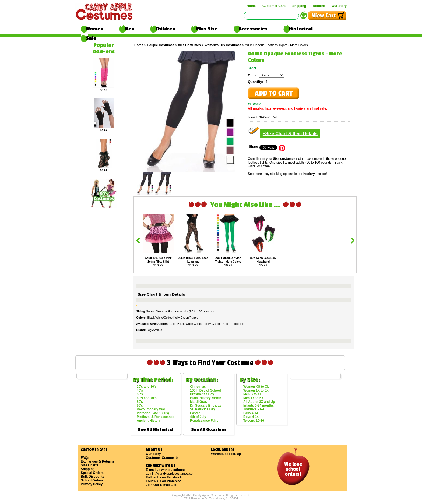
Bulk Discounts (92, 477)
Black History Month (206, 398)
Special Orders (92, 473)
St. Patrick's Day (203, 409)
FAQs (85, 458)
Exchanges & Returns (97, 461)
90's (140, 406)
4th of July (198, 417)
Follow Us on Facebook (164, 477)
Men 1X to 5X (253, 398)
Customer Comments (162, 458)
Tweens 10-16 (254, 421)
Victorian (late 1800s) (153, 413)
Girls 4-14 (251, 413)
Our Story (339, 6)
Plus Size (207, 29)
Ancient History (149, 421)
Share (253, 147)
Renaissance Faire (204, 421)
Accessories (253, 29)
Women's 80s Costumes (223, 45)
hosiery (309, 174)
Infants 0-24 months (259, 406)
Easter (195, 413)
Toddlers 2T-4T (255, 409)
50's (140, 394)
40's (140, 390)
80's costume (283, 159)
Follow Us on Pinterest (163, 481)
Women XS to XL (256, 387)
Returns (319, 6)
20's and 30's (147, 387)
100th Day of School (205, 390)
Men (129, 29)
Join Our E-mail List (161, 485)
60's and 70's (147, 398)
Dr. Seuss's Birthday (206, 406)
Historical (301, 29)
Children (165, 29)
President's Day (202, 394)
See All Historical (155, 430)
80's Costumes (189, 45)
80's (140, 402)
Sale (91, 38)
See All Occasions (209, 430)
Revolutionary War (151, 409)
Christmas (198, 387)
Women (95, 29)
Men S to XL (253, 394)
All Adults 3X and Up (259, 402)
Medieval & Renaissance (155, 417)
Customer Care (274, 6)
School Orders (92, 480)
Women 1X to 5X (256, 390)
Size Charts (89, 465)
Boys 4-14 (251, 417)
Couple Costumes (161, 45)
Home (251, 6)
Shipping (299, 6)
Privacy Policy (92, 484)
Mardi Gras (198, 402)
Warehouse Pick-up (226, 454)
